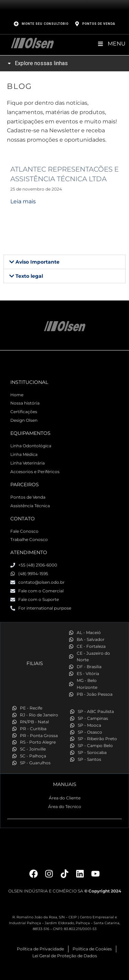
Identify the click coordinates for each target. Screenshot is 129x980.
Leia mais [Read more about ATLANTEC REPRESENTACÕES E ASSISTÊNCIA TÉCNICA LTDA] (23, 201)
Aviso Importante (37, 262)
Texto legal (29, 276)
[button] (64, 262)
